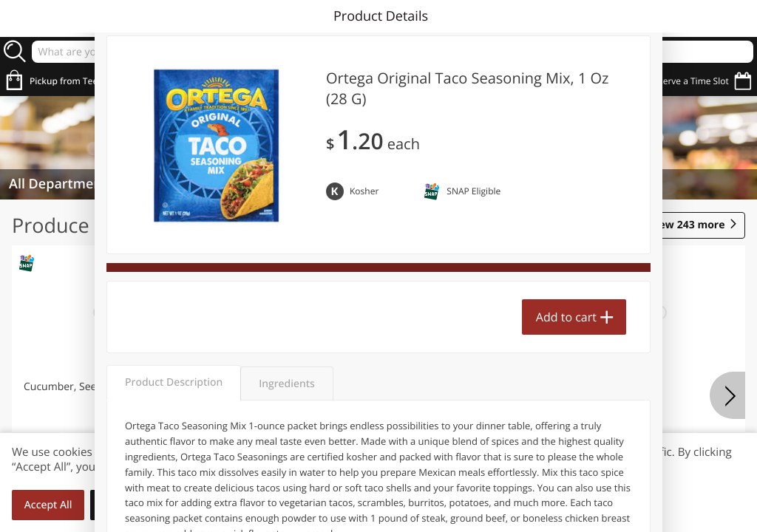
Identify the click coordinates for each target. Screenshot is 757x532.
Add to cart (566, 317)
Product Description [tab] (174, 382)
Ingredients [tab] (286, 384)
